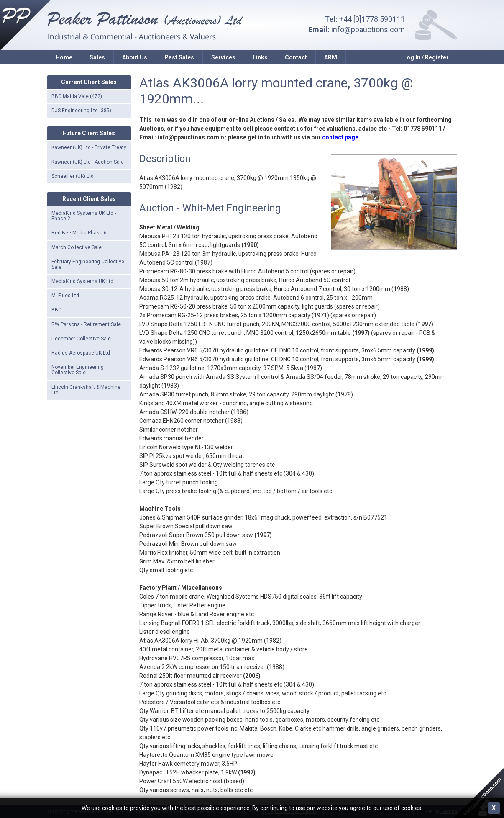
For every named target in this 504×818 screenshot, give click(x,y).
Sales (97, 57)
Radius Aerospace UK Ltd (81, 353)
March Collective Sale (77, 247)
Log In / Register (426, 57)
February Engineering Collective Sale (88, 264)
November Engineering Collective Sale (78, 370)
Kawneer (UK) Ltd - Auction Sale (88, 162)
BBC (56, 310)
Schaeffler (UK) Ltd (73, 176)
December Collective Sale (81, 339)
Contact (296, 57)
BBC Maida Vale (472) (77, 96)
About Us (135, 57)
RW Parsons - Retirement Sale (86, 324)
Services (223, 57)
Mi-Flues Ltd (65, 296)
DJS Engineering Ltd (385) (81, 111)
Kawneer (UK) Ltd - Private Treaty (89, 147)
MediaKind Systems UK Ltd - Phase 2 (84, 216)
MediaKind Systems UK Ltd (82, 281)
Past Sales (179, 57)
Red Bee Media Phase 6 (79, 233)
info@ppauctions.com (368, 30)
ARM (331, 57)
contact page (340, 137)
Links (260, 57)
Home (64, 57)
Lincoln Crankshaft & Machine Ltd (86, 390)
